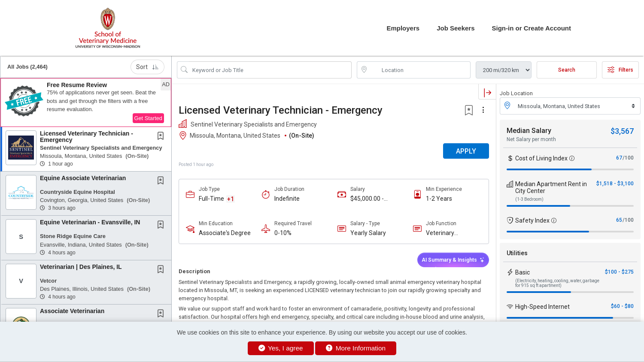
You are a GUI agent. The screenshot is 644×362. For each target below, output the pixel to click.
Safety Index (532, 220)
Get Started (148, 118)
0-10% (283, 233)
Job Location (516, 93)
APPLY (466, 151)
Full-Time (211, 199)
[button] (86, 103)
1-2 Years (439, 199)
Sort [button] (147, 67)
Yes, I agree (281, 348)
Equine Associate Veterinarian (83, 178)
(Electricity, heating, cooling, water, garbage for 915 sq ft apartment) (557, 283)
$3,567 (622, 131)
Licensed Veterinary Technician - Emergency (87, 137)
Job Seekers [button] (456, 28)
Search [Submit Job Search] (567, 70)
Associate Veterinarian (72, 311)
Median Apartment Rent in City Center (551, 187)
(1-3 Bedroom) (529, 199)
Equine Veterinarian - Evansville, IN (90, 222)
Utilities (517, 253)
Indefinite (287, 199)
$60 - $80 (622, 306)
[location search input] (420, 70)
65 (619, 220)
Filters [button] (620, 70)
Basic (522, 272)
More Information (356, 348)
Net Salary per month (531, 139)
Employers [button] (403, 28)
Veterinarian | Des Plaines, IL (81, 267)
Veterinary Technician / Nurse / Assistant (453, 233)
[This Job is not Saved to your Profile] (162, 137)
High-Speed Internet (542, 307)
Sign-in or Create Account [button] (532, 28)
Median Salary (529, 131)
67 (619, 158)
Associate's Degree (225, 233)
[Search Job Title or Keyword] (270, 70)
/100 (628, 158)
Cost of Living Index (541, 158)
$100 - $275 (619, 272)
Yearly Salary (368, 233)
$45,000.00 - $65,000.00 (367, 199)
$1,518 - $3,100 (615, 184)
